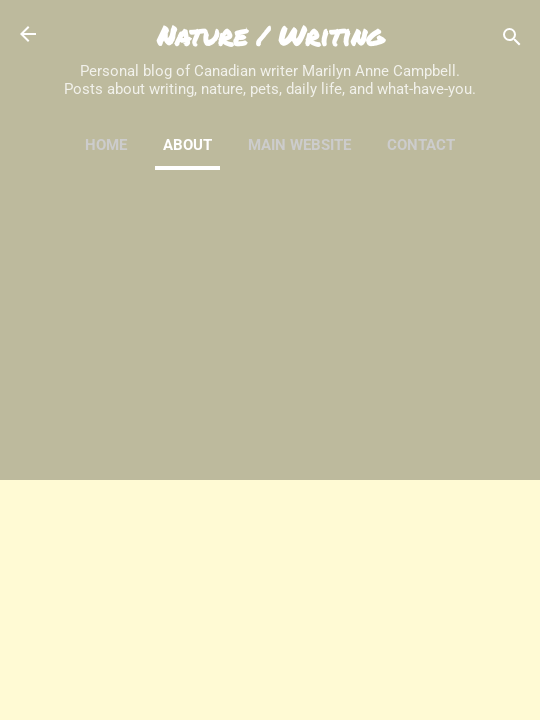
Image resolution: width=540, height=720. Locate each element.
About (187, 145)
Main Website (299, 145)
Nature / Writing (270, 35)
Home (106, 145)
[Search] (512, 40)
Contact (421, 145)
